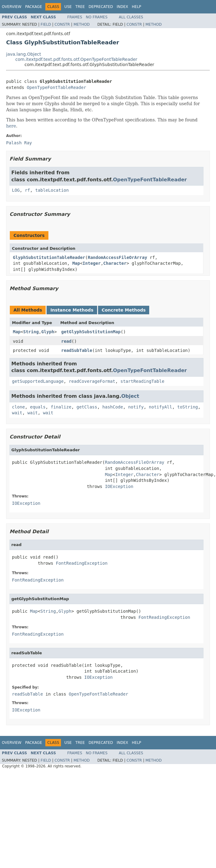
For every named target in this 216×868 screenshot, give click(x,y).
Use (68, 7)
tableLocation (52, 190)
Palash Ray (19, 143)
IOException (119, 486)
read (66, 341)
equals (38, 407)
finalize (61, 407)
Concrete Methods (124, 310)
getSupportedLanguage (38, 381)
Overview (12, 7)
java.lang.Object (24, 54)
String (31, 332)
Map (76, 263)
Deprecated (101, 7)
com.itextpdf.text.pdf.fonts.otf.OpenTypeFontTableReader (76, 59)
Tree (80, 7)
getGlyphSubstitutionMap (91, 332)
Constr (62, 24)
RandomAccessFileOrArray (117, 257)
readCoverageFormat (92, 381)
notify (136, 407)
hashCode (113, 407)
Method (82, 24)
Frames (75, 17)
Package (34, 7)
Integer (92, 263)
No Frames (97, 17)
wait (17, 413)
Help (136, 7)
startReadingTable (142, 381)
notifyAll (161, 407)
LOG (16, 190)
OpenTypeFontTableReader (56, 87)
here (11, 126)
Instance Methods (72, 310)
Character (115, 263)
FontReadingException (82, 563)
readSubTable (77, 350)
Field (46, 24)
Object (130, 396)
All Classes (131, 17)
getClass (87, 407)
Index (123, 7)
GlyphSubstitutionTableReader (49, 257)
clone (18, 407)
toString (188, 407)
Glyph (48, 332)
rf (27, 190)
